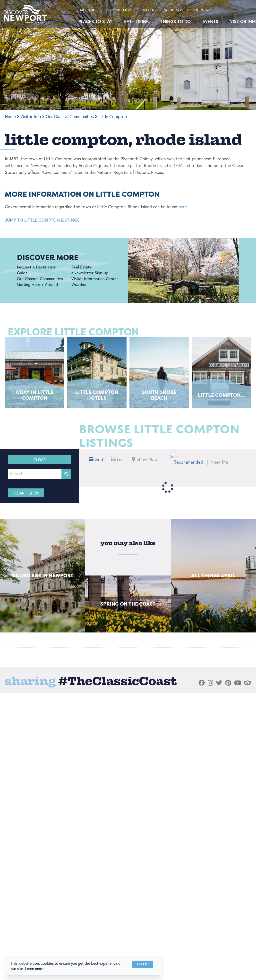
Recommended (188, 462)
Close (40, 460)
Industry (202, 10)
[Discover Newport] (25, 14)
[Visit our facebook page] (202, 683)
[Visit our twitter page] (219, 683)
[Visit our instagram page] (210, 683)
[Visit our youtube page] (238, 683)
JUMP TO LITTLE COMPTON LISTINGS (42, 220)
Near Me (220, 462)
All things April (213, 575)
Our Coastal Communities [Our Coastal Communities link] (40, 279)
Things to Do (176, 21)
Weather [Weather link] (79, 284)
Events (210, 21)
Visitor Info (32, 117)
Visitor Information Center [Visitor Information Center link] (95, 279)
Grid (96, 459)
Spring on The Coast (128, 604)
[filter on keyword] (66, 474)
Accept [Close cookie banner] (143, 964)
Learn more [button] (34, 969)
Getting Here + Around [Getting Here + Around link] (38, 284)
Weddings (174, 10)
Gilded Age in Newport (43, 575)
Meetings (89, 10)
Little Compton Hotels (97, 395)
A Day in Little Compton (35, 395)
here (183, 207)
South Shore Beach (159, 395)
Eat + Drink (137, 21)
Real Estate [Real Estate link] (81, 267)
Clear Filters (26, 493)
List (118, 459)
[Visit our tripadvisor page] (248, 683)
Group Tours (120, 10)
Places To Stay (95, 21)
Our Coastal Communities (71, 117)
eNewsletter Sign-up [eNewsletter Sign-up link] (90, 273)
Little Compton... (221, 395)
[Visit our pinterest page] (228, 683)
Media (148, 10)
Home (12, 117)
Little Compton (113, 117)
